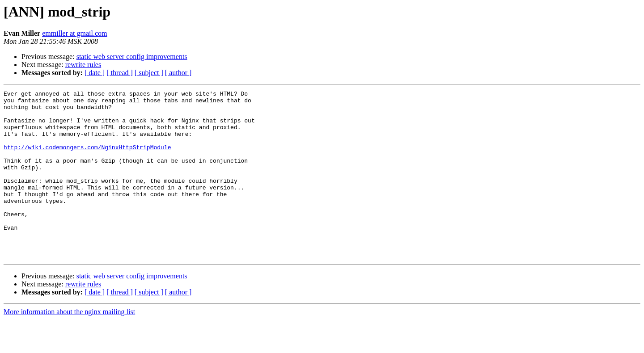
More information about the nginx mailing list (69, 345)
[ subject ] (149, 73)
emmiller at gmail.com (74, 33)
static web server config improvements (132, 57)
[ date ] (95, 73)
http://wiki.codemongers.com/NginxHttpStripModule (87, 159)
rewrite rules (83, 65)
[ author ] (178, 73)
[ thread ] (120, 73)
